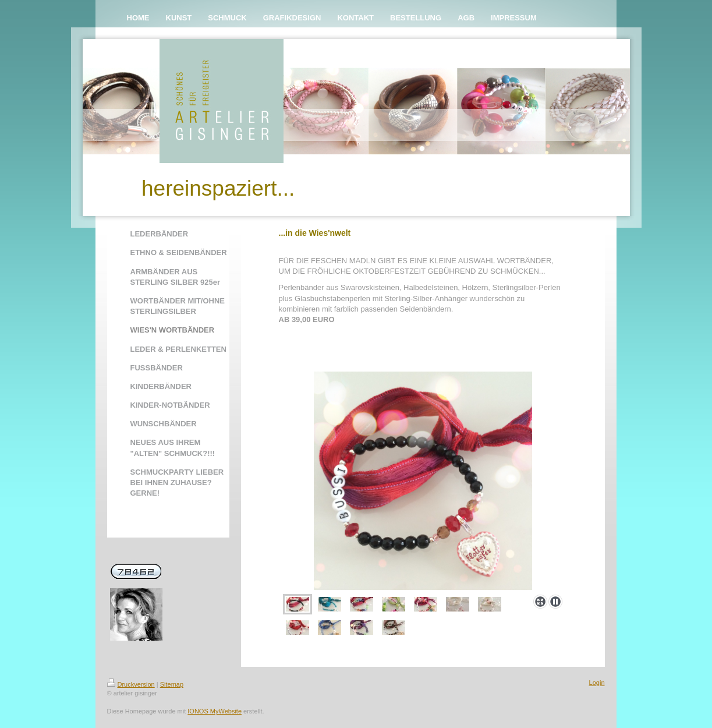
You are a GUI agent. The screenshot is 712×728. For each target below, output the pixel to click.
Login (597, 683)
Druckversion (131, 684)
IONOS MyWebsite (215, 711)
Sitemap (172, 684)
